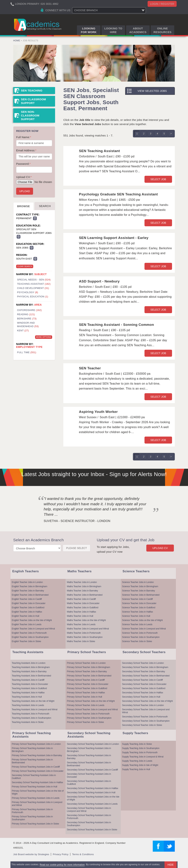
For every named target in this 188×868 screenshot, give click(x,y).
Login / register (162, 4)
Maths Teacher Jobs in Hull (80, 616)
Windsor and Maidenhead (28, 325)
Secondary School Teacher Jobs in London (143, 663)
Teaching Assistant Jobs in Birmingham (31, 667)
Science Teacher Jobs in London (138, 582)
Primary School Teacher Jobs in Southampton (89, 718)
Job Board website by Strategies (31, 854)
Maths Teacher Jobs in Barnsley (82, 591)
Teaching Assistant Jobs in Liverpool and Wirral (35, 709)
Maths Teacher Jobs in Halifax (81, 612)
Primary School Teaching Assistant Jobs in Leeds (36, 798)
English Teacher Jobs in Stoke (26, 641)
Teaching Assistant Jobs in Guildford (29, 688)
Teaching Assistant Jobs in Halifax (28, 693)
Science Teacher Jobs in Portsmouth (140, 633)
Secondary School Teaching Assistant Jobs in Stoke (92, 830)
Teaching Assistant (34, 284)
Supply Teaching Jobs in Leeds (137, 761)
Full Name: (24, 137)
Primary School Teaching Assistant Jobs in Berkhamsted (32, 761)
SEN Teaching (32, 90)
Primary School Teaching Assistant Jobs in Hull (34, 787)
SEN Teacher (90, 368)
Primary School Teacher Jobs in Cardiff (86, 680)
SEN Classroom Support (33, 101)
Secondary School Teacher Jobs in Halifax (143, 693)
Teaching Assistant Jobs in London (29, 663)
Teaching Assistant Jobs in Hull (27, 697)
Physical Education (33, 297)
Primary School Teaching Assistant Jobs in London (36, 744)
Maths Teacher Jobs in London (82, 582)
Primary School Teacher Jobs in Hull (84, 697)
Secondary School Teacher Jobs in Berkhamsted (146, 676)
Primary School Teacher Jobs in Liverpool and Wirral (92, 709)
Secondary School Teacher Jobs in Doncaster (144, 684)
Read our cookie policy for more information (62, 865)
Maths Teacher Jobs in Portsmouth (84, 633)
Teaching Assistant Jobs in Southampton (31, 718)
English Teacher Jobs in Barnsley (28, 591)
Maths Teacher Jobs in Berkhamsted (85, 595)
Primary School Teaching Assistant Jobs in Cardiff (36, 767)
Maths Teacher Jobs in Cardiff (81, 599)
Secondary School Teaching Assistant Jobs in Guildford (34, 777)
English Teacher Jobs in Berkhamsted (30, 595)
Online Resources (162, 30)
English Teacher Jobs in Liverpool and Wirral (33, 629)
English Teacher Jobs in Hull (25, 616)
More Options (44, 337)
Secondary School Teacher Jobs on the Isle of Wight (147, 701)
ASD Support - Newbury (99, 281)
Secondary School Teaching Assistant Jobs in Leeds (92, 804)
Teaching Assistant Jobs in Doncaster (30, 684)
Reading (26, 314)
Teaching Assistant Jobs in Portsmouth (30, 714)
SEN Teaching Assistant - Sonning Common (116, 325)
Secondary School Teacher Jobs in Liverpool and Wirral (146, 711)
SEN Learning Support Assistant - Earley (114, 238)
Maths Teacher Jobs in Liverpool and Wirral (88, 629)
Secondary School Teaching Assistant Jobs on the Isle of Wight (93, 798)
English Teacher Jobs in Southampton (30, 637)
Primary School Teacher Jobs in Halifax (86, 693)
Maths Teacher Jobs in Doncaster (83, 603)
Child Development (33, 288)
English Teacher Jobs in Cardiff (27, 599)
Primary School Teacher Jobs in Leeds (86, 705)
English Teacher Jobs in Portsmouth (29, 633)
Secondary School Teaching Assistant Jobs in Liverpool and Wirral (89, 810)
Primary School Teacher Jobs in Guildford (87, 688)
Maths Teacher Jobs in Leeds (81, 624)
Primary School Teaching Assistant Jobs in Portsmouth (32, 811)
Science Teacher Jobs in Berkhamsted (141, 595)
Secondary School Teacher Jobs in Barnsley (144, 671)
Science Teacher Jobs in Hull (136, 616)
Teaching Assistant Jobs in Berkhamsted (31, 676)
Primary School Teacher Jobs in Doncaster (87, 684)
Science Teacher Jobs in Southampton (141, 637)
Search (45, 206)
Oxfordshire (29, 310)
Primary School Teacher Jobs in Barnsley (87, 671)
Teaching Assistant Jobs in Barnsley (29, 671)
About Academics (138, 30)
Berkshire (27, 319)
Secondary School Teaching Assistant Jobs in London (93, 744)
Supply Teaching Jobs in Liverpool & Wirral (143, 757)
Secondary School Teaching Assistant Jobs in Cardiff (92, 770)
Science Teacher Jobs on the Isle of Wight (142, 620)
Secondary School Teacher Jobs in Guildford (144, 688)
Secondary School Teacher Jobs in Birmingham (145, 667)
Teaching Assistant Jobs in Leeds (28, 705)
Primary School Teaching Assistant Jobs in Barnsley (37, 755)
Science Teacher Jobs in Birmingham (140, 586)
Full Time (27, 352)
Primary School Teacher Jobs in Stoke (85, 722)
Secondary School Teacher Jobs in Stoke (142, 725)
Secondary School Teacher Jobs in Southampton (146, 721)
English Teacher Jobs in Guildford (28, 607)
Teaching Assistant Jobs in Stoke (28, 722)
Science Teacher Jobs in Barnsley (139, 591)
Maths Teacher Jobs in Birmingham (84, 586)
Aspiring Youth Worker (98, 412)
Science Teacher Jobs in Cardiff (137, 599)
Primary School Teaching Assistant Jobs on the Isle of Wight (38, 792)
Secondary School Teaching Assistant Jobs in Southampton (89, 824)
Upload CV (160, 548)
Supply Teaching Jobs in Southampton (141, 748)
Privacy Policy (61, 854)
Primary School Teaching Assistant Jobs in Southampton (32, 818)
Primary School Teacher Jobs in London (86, 663)
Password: (23, 164)
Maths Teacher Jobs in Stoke (81, 641)
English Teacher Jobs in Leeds (27, 624)
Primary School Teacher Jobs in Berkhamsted (89, 676)
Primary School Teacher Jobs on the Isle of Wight (91, 701)
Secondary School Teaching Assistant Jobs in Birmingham (89, 750)
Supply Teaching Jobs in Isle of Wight (140, 765)
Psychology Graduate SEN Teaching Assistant (118, 194)
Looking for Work (89, 30)
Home (17, 41)
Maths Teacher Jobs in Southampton (85, 637)
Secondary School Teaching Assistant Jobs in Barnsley (89, 757)
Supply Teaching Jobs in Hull (136, 769)
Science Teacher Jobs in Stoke (137, 641)
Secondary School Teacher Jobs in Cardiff (142, 680)
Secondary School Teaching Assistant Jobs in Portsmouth (89, 817)
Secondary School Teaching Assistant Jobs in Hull (91, 792)
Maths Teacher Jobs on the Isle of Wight (86, 620)
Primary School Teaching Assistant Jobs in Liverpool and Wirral (37, 804)
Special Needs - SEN (34, 280)
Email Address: (26, 150)
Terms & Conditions (83, 854)
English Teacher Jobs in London (27, 582)
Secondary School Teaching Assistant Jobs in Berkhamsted (89, 764)
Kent (23, 331)
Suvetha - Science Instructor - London (77, 521)
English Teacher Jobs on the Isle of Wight (32, 620)
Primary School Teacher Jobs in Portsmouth (88, 714)
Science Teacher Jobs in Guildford (139, 607)
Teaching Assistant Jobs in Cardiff (28, 680)
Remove (35, 218)
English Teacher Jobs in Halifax (27, 612)
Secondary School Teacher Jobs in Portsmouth (145, 717)
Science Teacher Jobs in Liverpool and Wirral (144, 629)
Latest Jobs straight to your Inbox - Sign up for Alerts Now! (94, 474)
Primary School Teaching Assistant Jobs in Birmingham (32, 750)
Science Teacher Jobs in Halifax (138, 612)
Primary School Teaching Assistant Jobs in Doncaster (38, 771)
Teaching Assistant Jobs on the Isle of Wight (33, 701)
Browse (23, 206)
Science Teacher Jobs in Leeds (137, 624)
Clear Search (25, 266)
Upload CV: (24, 177)
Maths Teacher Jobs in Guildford (83, 607)
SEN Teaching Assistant (99, 151)
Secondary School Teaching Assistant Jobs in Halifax (37, 782)
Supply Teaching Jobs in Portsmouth (140, 752)
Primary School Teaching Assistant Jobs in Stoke (35, 824)
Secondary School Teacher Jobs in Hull (141, 697)
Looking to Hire (113, 30)
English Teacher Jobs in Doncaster (29, 603)
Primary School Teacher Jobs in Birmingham (88, 667)
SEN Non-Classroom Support (30, 115)
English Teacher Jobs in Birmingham (29, 586)
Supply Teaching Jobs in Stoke (137, 744)
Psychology (28, 292)
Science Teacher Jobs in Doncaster (139, 603)
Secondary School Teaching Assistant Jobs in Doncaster (89, 775)
